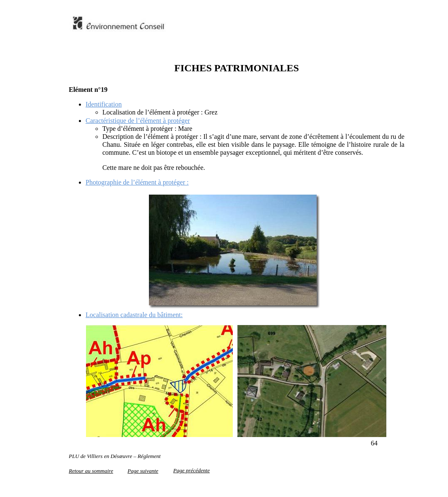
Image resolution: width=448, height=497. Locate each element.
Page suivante (143, 471)
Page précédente (191, 470)
